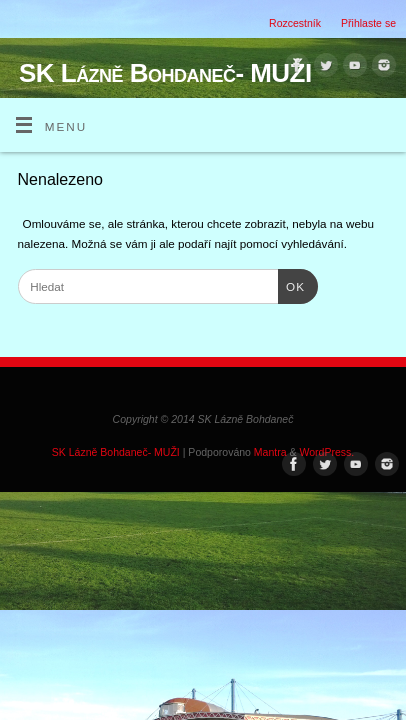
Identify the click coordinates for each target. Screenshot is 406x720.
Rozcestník (295, 23)
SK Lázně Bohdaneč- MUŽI (165, 73)
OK (291, 284)
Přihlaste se (368, 23)
